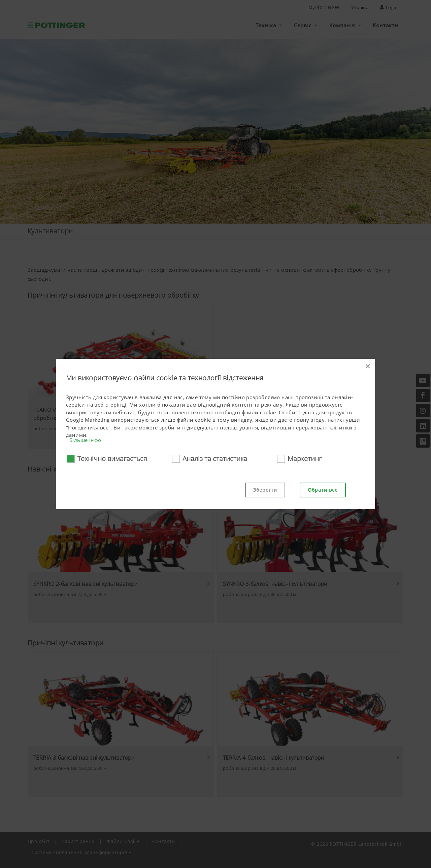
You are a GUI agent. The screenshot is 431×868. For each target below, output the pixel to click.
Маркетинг (305, 459)
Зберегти (265, 490)
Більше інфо (85, 440)
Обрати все (323, 490)
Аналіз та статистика (215, 459)
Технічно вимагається (112, 459)
